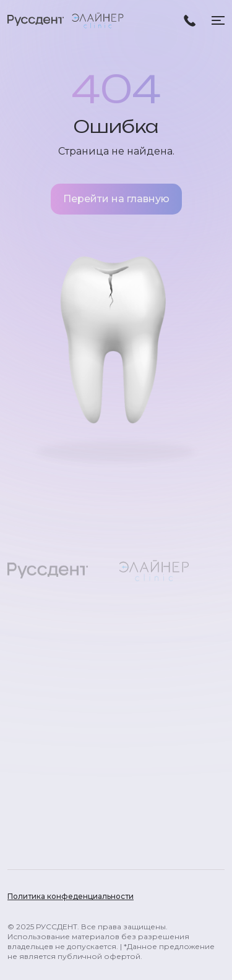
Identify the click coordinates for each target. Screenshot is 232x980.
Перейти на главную (116, 199)
